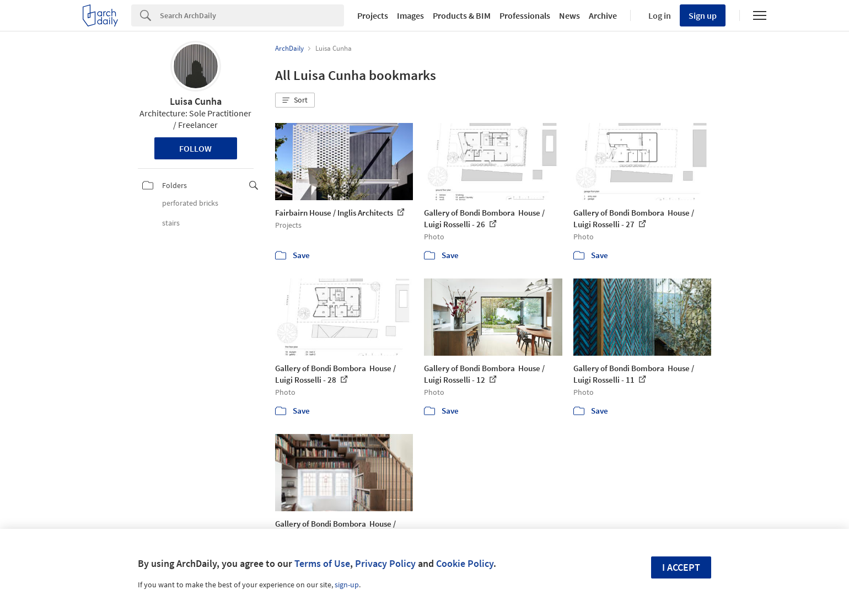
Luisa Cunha (196, 101)
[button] (295, 100)
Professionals (525, 15)
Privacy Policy (385, 563)
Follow (195, 148)
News (569, 15)
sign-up (347, 585)
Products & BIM (462, 15)
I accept (681, 567)
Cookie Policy (465, 563)
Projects (373, 15)
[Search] (252, 15)
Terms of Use (322, 563)
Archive (603, 15)
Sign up (703, 15)
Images (410, 15)
